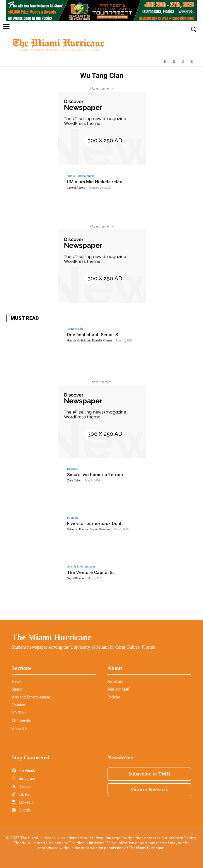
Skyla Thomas (75, 578)
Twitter (21, 786)
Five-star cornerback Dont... (96, 524)
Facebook (23, 771)
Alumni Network (149, 790)
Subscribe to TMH (149, 774)
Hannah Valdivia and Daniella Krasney (90, 340)
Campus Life (75, 329)
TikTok (21, 794)
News (16, 681)
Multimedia (21, 721)
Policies (114, 697)
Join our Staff (119, 689)
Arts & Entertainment (81, 176)
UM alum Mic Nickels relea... (96, 182)
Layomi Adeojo (76, 188)
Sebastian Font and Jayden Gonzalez (89, 529)
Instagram (23, 779)
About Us (20, 729)
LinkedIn (23, 802)
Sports (17, 689)
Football (72, 518)
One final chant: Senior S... (94, 335)
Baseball (73, 469)
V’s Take (19, 713)
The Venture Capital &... (92, 573)
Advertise (115, 681)
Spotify (22, 810)
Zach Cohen (74, 480)
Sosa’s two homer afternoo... (97, 475)
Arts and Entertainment (31, 697)
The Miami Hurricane (52, 637)
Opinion (18, 705)
